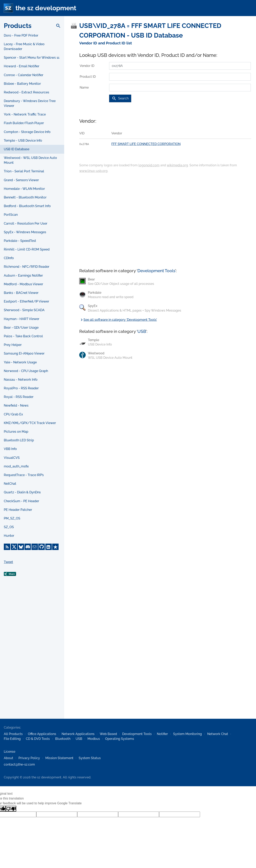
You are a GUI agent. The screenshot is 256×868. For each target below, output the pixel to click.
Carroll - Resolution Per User (26, 223)
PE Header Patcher (18, 510)
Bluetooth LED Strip (19, 440)
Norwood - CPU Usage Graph (26, 371)
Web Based (108, 734)
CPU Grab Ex (13, 414)
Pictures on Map (16, 432)
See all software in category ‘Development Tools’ (118, 320)
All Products (13, 734)
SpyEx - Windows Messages (25, 232)
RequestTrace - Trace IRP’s (24, 475)
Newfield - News (16, 405)
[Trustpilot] (55, 547)
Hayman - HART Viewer (22, 319)
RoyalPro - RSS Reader (21, 388)
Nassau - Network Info (21, 380)
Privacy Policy (29, 758)
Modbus (94, 739)
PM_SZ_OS (12, 518)
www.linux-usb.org (93, 171)
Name (84, 87)
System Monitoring (187, 734)
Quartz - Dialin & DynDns (22, 492)
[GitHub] (42, 547)
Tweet (8, 562)
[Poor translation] (11, 809)
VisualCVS (12, 458)
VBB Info (10, 449)
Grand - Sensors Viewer (21, 180)
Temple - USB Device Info (23, 141)
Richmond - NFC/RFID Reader (27, 267)
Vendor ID (87, 66)
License (10, 752)
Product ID (88, 77)
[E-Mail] (35, 547)
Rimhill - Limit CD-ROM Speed (27, 249)
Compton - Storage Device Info (27, 132)
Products (18, 26)
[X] (14, 547)
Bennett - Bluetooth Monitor (25, 197)
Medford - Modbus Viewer (23, 284)
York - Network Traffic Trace (25, 114)
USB (142, 331)
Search (120, 98)
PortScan (11, 215)
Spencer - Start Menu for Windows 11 (32, 58)
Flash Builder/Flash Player (24, 123)
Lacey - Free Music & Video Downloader (24, 47)
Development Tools (156, 271)
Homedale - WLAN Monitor (24, 189)
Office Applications (42, 734)
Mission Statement (59, 758)
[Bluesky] (21, 547)
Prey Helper (13, 345)
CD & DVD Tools (38, 739)
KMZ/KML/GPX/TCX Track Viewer (30, 423)
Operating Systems (120, 739)
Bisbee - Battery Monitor (22, 84)
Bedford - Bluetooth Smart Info (27, 206)
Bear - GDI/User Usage (21, 328)
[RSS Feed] (7, 547)
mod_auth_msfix (16, 466)
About (9, 758)
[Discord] (28, 547)
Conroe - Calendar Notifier (24, 75)
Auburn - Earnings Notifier (23, 276)
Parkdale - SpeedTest (20, 241)
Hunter (9, 536)
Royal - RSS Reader (19, 397)
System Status (90, 758)
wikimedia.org (177, 165)
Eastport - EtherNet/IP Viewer (26, 301)
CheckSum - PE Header (21, 501)
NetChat (10, 484)
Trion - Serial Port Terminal (24, 171)
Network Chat (218, 734)
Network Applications (78, 734)
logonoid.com (149, 165)
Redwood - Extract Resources (26, 92)
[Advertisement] (32, 654)
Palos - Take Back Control (23, 336)
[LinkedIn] (49, 547)
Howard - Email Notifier (22, 66)
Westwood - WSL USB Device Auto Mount (30, 160)
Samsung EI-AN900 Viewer (24, 353)
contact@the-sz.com (19, 764)
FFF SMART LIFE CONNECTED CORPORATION (146, 144)
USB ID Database (17, 149)
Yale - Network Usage (20, 362)
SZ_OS (9, 527)
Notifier (162, 734)
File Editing (12, 739)
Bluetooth (63, 739)
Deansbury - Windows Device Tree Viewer (30, 103)
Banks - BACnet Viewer (21, 293)
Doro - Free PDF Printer (21, 35)
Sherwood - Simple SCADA (24, 310)
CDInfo (9, 258)
